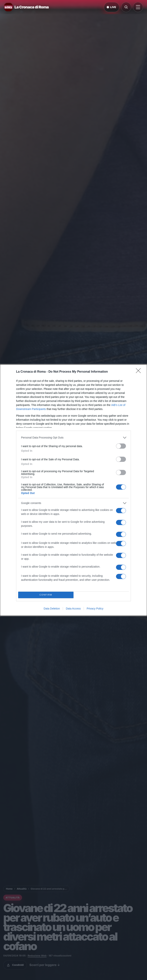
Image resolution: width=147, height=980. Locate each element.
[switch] (121, 446)
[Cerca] (126, 7)
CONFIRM (46, 595)
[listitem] (73, 438)
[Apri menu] (138, 7)
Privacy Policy (95, 609)
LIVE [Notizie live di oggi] (112, 7)
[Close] (140, 372)
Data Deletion (52, 609)
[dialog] (73, 490)
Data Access (73, 609)
